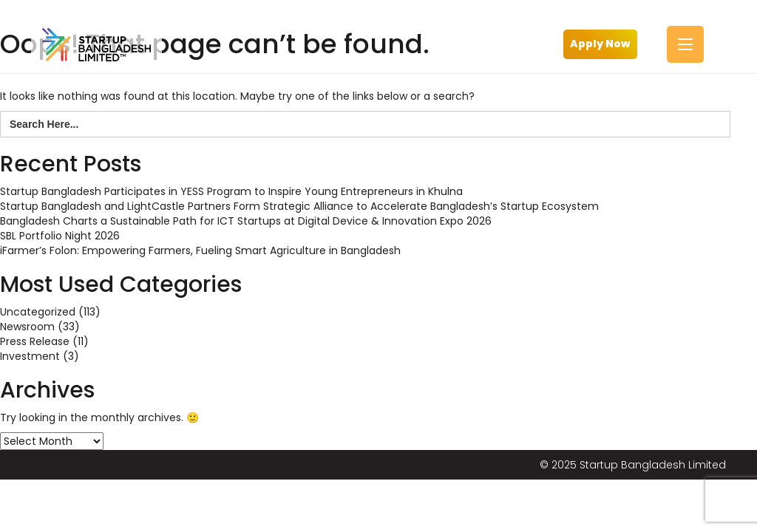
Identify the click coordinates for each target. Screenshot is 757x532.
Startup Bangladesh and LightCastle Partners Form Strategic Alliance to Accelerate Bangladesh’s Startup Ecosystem (299, 206)
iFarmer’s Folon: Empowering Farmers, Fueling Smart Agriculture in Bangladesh (200, 250)
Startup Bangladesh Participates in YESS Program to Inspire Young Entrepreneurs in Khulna (231, 191)
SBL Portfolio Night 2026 (60, 236)
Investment (30, 356)
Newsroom (27, 327)
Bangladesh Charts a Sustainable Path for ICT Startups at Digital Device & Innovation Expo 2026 (246, 221)
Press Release (35, 341)
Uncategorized (38, 312)
